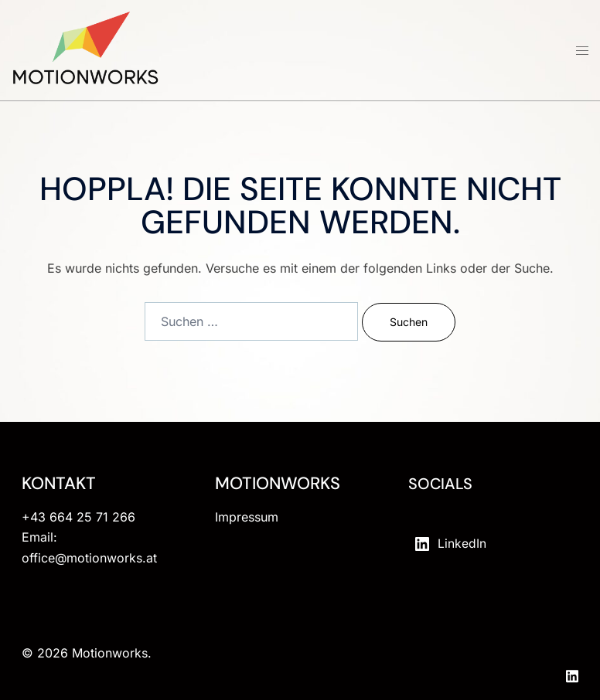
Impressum (247, 517)
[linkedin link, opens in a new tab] (572, 674)
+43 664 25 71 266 (78, 517)
